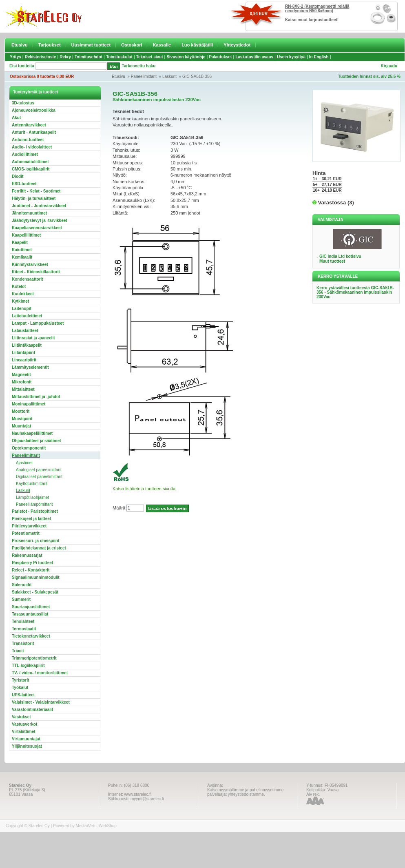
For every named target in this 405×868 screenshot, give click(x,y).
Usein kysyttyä (291, 57)
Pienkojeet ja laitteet (31, 519)
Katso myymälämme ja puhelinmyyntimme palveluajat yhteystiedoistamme (245, 792)
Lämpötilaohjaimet (32, 497)
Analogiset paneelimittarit (39, 470)
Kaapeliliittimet (26, 235)
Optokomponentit (29, 448)
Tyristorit (21, 680)
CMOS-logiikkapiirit (31, 169)
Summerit (21, 599)
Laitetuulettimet (27, 316)
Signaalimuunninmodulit (36, 577)
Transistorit (23, 643)
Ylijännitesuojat (27, 746)
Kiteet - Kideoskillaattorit (36, 272)
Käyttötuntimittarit (32, 484)
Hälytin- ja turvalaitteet (34, 198)
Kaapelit (20, 242)
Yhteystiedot (237, 45)
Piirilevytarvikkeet (29, 526)
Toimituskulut (119, 57)
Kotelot (19, 287)
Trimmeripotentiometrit (34, 658)
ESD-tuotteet (24, 184)
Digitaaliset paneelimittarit (39, 477)
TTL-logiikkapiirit (28, 665)
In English (319, 57)
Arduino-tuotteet (28, 140)
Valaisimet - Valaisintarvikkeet (41, 702)
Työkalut (20, 688)
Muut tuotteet (332, 261)
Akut (16, 118)
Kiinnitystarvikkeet (30, 265)
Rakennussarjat (27, 555)
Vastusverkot (24, 724)
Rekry (65, 57)
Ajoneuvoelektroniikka (34, 110)
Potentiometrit (26, 533)
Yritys (15, 57)
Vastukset (21, 717)
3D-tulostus (23, 103)
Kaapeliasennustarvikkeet (37, 228)
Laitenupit (22, 309)
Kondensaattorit (28, 279)
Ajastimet (24, 463)
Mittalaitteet (23, 389)
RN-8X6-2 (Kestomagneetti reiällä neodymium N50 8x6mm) (317, 9)
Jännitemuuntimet (29, 213)
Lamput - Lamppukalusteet (38, 323)
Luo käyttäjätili (197, 45)
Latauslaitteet (25, 331)
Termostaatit (24, 629)
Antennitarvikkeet (29, 125)
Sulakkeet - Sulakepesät (35, 592)
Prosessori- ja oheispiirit (36, 541)
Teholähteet (23, 621)
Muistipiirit (22, 419)
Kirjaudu (389, 66)
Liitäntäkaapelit (27, 345)
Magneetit (21, 375)
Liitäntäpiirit (23, 353)
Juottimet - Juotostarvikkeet (39, 206)
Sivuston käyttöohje (186, 57)
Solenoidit (22, 585)
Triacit (18, 651)
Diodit (18, 176)
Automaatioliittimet (30, 162)
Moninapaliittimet (29, 404)
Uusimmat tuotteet (91, 45)
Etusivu (20, 45)
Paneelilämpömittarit (34, 504)
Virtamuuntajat (26, 739)
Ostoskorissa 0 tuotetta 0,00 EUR (42, 76)
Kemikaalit (22, 257)
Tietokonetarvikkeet (31, 636)
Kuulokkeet (23, 294)
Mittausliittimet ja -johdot (36, 397)
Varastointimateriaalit (32, 710)
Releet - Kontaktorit (31, 570)
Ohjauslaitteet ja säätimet (37, 441)
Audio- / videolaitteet (32, 147)
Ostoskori (132, 45)
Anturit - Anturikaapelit (34, 132)
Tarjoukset (50, 45)
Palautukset (220, 57)
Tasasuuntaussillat (30, 614)
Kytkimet (20, 301)
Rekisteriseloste (41, 57)
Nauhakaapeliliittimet (32, 433)
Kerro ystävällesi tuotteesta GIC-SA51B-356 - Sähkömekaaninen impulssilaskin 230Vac (355, 292)
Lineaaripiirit (24, 360)
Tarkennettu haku (139, 66)
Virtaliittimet (24, 732)
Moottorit (21, 411)
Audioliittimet (25, 154)
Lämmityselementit (30, 367)
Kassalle (162, 45)
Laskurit (169, 76)
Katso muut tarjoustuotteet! (312, 20)
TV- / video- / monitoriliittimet (40, 673)
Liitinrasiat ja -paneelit (33, 338)
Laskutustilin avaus (254, 57)
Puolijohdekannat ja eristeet (39, 548)
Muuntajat (21, 426)
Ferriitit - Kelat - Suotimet (36, 191)
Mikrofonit (22, 382)
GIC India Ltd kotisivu (340, 256)
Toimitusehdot (89, 57)
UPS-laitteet (23, 695)
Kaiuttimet (22, 250)
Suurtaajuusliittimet (31, 607)
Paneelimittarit (144, 76)
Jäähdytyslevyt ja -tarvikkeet (40, 220)
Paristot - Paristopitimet (35, 511)
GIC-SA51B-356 (197, 76)
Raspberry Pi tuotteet (32, 563)
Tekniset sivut (150, 57)
